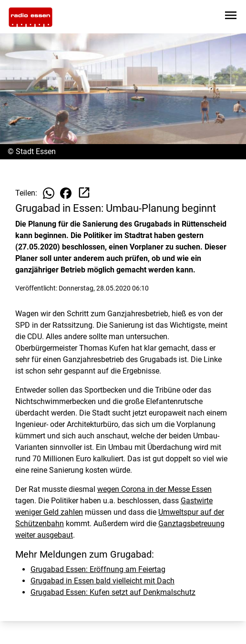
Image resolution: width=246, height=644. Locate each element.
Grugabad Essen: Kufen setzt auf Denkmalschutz (113, 592)
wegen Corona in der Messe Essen (154, 489)
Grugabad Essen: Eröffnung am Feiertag (98, 569)
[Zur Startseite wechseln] (31, 17)
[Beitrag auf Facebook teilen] (66, 193)
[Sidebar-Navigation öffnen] (231, 17)
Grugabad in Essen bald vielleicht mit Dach (102, 581)
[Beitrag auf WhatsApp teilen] (49, 193)
